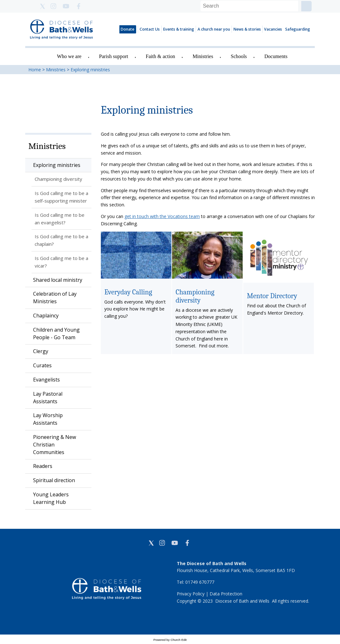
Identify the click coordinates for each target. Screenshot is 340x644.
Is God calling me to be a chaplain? (61, 240)
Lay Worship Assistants (48, 419)
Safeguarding (298, 29)
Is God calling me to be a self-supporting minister (61, 197)
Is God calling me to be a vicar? (61, 262)
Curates (42, 365)
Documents (276, 56)
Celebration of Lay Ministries (55, 298)
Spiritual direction (54, 480)
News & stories (247, 29)
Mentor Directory (272, 296)
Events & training (179, 29)
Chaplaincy (46, 316)
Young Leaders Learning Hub (51, 498)
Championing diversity (58, 179)
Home (35, 70)
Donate (127, 29)
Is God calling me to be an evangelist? (60, 219)
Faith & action (161, 56)
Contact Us (150, 29)
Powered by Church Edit (170, 640)
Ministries (203, 56)
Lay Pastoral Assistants (48, 398)
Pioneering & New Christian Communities (55, 445)
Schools (239, 56)
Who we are (69, 56)
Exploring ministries (90, 70)
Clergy (41, 351)
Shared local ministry (58, 280)
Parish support (114, 56)
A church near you (214, 29)
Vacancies (273, 29)
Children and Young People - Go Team (56, 334)
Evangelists (46, 380)
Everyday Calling (128, 292)
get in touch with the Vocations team (162, 216)
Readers (43, 466)
